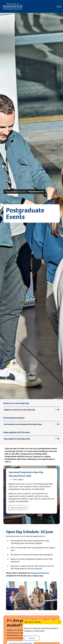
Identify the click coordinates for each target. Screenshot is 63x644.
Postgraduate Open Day (40, 573)
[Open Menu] (59, 6)
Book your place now (18, 508)
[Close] (59, 622)
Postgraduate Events (36, 192)
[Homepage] (13, 6)
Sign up (32, 638)
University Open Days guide (15, 192)
